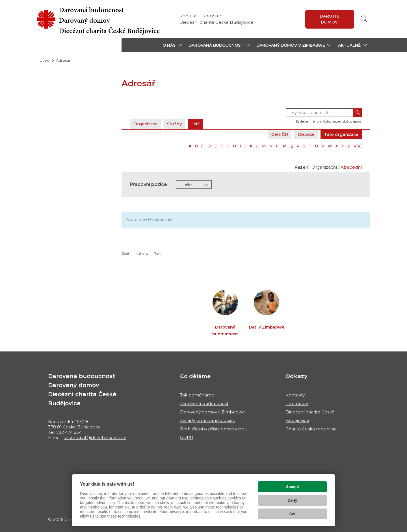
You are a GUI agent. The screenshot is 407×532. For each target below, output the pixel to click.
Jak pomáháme (197, 395)
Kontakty (295, 395)
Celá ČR (277, 134)
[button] (172, 45)
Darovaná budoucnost (204, 403)
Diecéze (304, 134)
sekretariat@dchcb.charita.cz (95, 438)
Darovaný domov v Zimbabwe (213, 412)
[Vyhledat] (364, 19)
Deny (292, 500)
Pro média (297, 403)
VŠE (358, 146)
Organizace (146, 124)
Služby (176, 124)
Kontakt (188, 16)
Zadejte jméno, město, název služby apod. (329, 121)
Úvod (45, 60)
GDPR (187, 437)
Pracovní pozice (149, 184)
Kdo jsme (212, 16)
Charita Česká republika (311, 429)
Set (293, 514)
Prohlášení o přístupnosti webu (214, 429)
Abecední (351, 167)
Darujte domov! (330, 19)
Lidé (197, 124)
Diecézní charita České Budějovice (217, 22)
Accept (292, 487)
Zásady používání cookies (207, 420)
